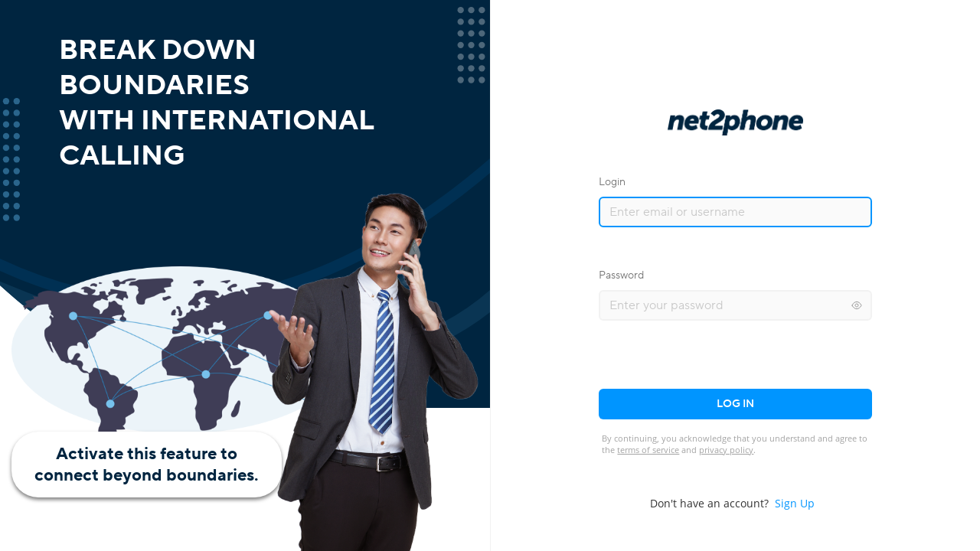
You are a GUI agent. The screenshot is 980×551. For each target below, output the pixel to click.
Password (621, 275)
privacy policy (726, 450)
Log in (735, 404)
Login (612, 182)
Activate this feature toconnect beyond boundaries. (147, 465)
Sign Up (795, 503)
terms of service (648, 450)
